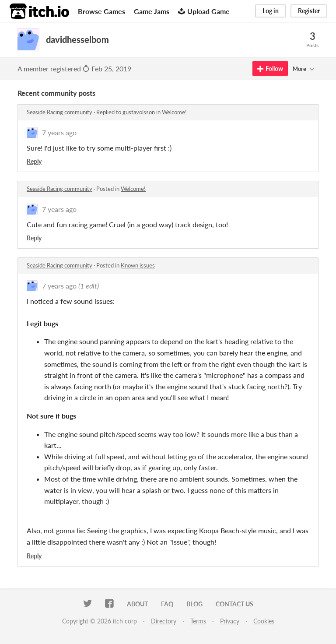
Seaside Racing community (59, 112)
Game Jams (152, 11)
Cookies (264, 621)
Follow (270, 69)
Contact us (234, 604)
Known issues (138, 265)
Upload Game (204, 11)
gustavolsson (139, 112)
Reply (34, 161)
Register (309, 11)
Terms (198, 621)
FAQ (167, 604)
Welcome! (174, 112)
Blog (194, 604)
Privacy (230, 621)
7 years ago (59, 132)
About (137, 604)
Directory (164, 621)
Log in (271, 11)
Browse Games (101, 11)
